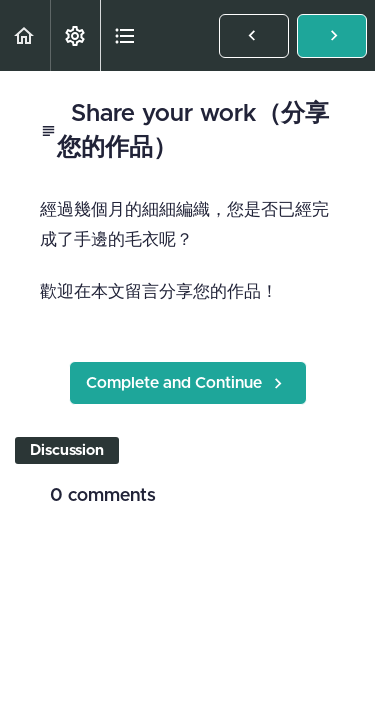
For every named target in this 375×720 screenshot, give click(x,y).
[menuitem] (75, 35)
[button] (25, 35)
